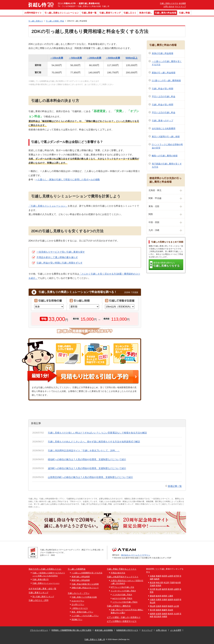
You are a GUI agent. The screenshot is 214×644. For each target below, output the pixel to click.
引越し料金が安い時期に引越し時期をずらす (60, 263)
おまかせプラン (78, 601)
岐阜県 (158, 596)
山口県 (176, 606)
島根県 (170, 606)
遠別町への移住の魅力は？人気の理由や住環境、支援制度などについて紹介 (87, 468)
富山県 (158, 589)
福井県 (164, 589)
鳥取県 (164, 606)
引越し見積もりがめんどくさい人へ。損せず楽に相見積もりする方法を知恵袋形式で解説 (94, 442)
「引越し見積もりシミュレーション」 (48, 206)
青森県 (158, 576)
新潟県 (170, 589)
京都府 (164, 599)
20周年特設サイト (33, 13)
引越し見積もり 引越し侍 (95, 639)
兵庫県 (158, 599)
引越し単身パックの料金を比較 (84, 597)
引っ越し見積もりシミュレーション (62, 13)
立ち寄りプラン (78, 604)
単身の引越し (146, 13)
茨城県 (153, 585)
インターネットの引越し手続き (123, 591)
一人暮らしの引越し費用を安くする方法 (167, 63)
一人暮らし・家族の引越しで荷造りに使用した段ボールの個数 (68, 180)
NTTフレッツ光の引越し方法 (122, 587)
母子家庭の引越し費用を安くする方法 (167, 165)
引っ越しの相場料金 (77, 569)
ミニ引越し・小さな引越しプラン (85, 616)
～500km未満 (113, 58)
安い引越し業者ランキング (43, 597)
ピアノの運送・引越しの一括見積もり (124, 617)
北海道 (153, 576)
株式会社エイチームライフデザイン (136, 555)
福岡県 (153, 614)
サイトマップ (180, 6)
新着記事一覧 (175, 486)
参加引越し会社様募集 (104, 630)
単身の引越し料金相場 (163, 53)
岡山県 (153, 606)
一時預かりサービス (80, 608)
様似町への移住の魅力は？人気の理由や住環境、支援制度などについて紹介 (87, 459)
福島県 (157, 579)
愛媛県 (164, 610)
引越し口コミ (130, 13)
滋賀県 (170, 599)
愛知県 (153, 596)
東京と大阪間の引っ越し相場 (166, 137)
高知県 (170, 610)
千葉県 (172, 583)
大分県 (176, 614)
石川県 (153, 589)
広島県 (158, 606)
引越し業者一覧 (89, 13)
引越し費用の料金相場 (165, 13)
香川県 (153, 610)
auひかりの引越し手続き (122, 598)
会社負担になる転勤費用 (164, 128)
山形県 (170, 576)
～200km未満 (94, 58)
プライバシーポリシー (39, 630)
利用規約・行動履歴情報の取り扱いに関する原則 (71, 630)
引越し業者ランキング (110, 13)
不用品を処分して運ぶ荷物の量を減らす (57, 257)
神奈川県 (159, 583)
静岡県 (164, 596)
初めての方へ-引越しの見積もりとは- (45, 569)
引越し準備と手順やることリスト (122, 569)
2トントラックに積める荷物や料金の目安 (167, 146)
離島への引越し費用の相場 (165, 156)
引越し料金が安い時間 (163, 105)
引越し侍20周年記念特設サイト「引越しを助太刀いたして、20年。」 (84, 450)
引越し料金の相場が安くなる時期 (85, 584)
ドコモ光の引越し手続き (122, 595)
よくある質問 (176, 630)
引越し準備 (184, 13)
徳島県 (158, 610)
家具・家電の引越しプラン (82, 612)
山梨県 (176, 589)
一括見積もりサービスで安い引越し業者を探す (61, 252)
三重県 (170, 596)
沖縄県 (164, 616)
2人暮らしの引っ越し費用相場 (166, 81)
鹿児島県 (158, 616)
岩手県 (176, 576)
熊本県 (170, 614)
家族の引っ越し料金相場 (164, 73)
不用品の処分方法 (118, 573)
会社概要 (182, 3)
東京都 (153, 583)
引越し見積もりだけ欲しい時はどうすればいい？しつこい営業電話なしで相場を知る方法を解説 (97, 433)
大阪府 (153, 599)
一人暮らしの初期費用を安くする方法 (87, 573)
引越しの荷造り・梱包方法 (119, 606)
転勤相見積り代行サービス (127, 630)
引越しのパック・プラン (79, 593)
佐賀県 (158, 614)
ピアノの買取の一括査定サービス (122, 621)
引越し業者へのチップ (163, 121)
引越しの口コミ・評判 (38, 600)
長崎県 (164, 614)
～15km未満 (57, 58)
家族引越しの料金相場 (81, 580)
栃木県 (178, 583)
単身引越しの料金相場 (81, 577)
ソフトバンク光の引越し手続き (125, 602)
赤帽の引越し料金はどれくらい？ (85, 588)
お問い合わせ (169, 6)
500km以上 (132, 58)
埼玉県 (166, 583)
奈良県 (176, 599)
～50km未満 (75, 58)
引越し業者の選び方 (41, 579)
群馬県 (158, 585)
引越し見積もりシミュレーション (46, 583)
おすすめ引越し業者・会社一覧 (42, 589)
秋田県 (164, 576)
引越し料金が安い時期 (163, 89)
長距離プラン (77, 619)
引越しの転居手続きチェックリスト (123, 577)
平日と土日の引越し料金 (164, 97)
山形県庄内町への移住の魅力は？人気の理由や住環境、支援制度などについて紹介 (90, 477)
